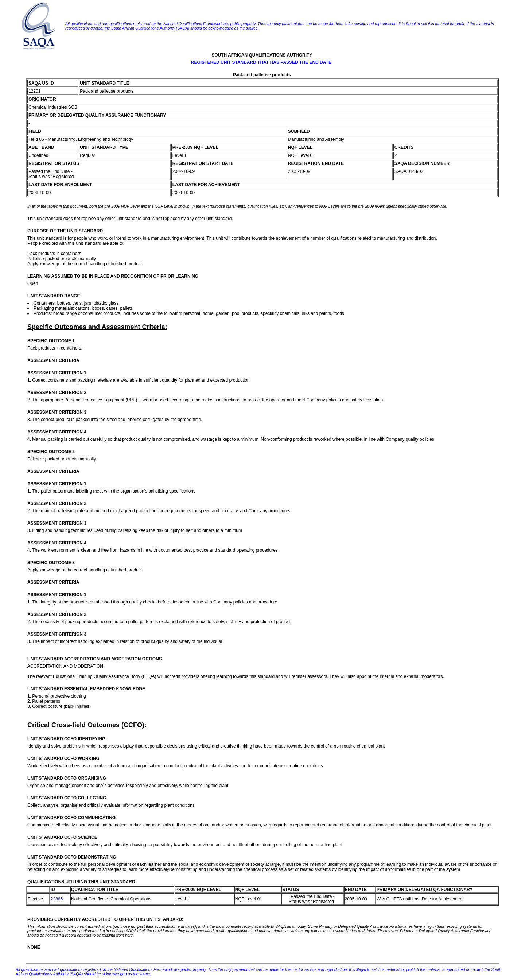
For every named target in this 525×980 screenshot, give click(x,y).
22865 (57, 899)
